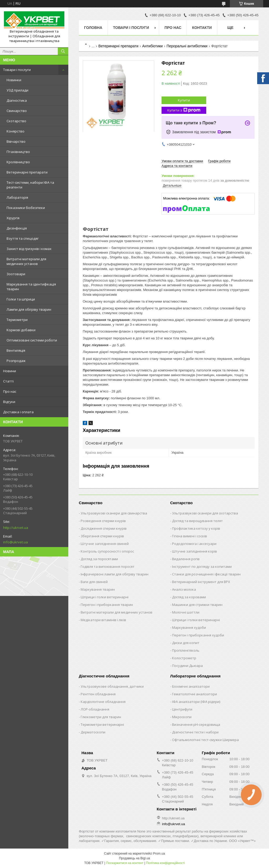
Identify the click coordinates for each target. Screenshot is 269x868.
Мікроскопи (182, 717)
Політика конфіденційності (165, 863)
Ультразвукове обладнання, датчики (112, 686)
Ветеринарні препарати (27, 172)
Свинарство (17, 111)
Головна (93, 28)
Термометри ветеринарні (102, 724)
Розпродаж (16, 361)
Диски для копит (186, 643)
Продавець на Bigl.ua (134, 858)
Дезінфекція (17, 228)
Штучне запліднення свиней (105, 544)
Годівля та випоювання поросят (108, 566)
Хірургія (13, 218)
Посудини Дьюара (187, 666)
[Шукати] (63, 51)
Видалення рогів (186, 559)
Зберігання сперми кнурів (102, 536)
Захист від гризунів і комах (29, 249)
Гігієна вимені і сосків (190, 536)
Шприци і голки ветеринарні (105, 597)
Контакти (202, 28)
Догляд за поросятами (99, 559)
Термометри (17, 320)
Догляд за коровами (189, 597)
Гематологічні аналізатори (195, 694)
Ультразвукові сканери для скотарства (205, 513)
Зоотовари (16, 274)
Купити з (184, 110)
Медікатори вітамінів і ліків (103, 620)
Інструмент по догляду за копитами (202, 566)
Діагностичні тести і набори (195, 732)
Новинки (14, 80)
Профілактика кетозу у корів (196, 528)
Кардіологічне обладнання (103, 702)
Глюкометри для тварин (101, 717)
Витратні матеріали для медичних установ (26, 261)
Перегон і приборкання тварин (107, 605)
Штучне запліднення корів (195, 551)
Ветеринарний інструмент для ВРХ (201, 582)
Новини (10, 371)
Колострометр (184, 658)
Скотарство (16, 121)
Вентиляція (16, 350)
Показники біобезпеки (26, 208)
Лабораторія (17, 197)
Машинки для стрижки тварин (197, 605)
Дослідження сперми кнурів (104, 528)
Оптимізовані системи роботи (32, 340)
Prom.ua (159, 854)
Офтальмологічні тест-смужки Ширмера (205, 740)
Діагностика (17, 100)
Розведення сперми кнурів (103, 521)
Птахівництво (18, 152)
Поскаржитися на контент (125, 863)
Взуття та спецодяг (23, 238)
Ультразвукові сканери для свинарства (114, 513)
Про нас (10, 391)
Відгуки (9, 402)
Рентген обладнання (98, 694)
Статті (8, 381)
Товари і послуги (17, 70)
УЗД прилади (17, 90)
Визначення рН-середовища (196, 724)
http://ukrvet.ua (16, 528)
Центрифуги (182, 709)
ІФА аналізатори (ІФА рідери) (196, 702)
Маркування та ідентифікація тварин (31, 287)
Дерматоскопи (93, 732)
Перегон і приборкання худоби (198, 635)
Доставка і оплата (18, 412)
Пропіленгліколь (186, 650)
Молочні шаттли (186, 612)
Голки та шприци (21, 299)
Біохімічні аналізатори (191, 686)
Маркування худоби (189, 627)
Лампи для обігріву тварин (29, 309)
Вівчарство (16, 141)
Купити (184, 100)
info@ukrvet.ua (15, 542)
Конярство (15, 131)
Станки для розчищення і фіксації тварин (206, 574)
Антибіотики (152, 46)
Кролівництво (18, 162)
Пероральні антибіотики (187, 46)
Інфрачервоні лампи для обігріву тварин (115, 574)
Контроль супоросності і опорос (107, 551)
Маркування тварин (98, 589)
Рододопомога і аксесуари (194, 544)
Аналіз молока (184, 589)
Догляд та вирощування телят (197, 521)
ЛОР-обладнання (95, 709)
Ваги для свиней (94, 582)
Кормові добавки (21, 330)
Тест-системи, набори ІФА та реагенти (30, 185)
